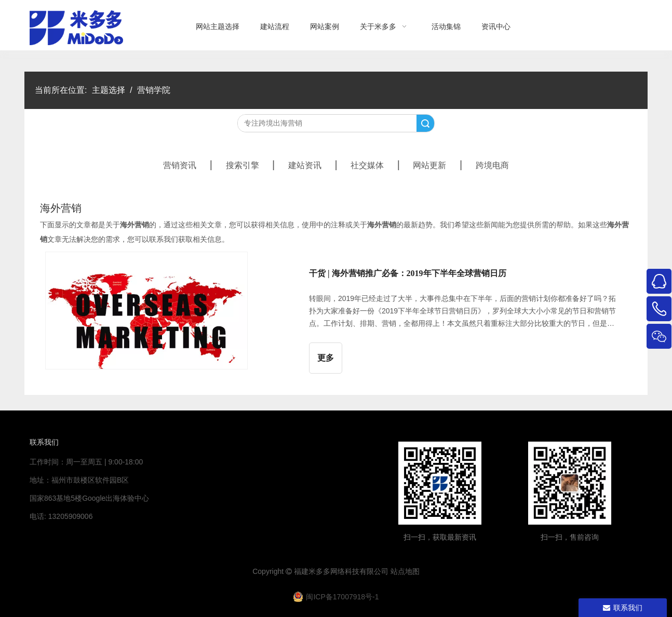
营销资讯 (180, 165)
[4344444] (570, 483)
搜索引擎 (243, 165)
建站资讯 (305, 165)
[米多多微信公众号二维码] (440, 483)
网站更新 (429, 165)
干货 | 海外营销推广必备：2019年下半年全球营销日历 (408, 273)
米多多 (319, 571)
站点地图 (405, 571)
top (650, 572)
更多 (326, 358)
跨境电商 (492, 165)
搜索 (425, 123)
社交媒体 (367, 165)
